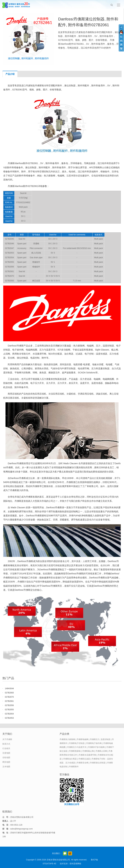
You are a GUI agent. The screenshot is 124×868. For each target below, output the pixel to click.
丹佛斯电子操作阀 (94, 743)
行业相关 (6, 748)
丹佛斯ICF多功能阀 (96, 747)
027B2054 (9, 714)
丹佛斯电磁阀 (83, 739)
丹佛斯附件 (74, 767)
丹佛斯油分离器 (70, 759)
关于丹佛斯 (7, 739)
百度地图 (6, 753)
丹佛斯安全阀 (83, 763)
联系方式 (6, 744)
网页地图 (6, 762)
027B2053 (9, 718)
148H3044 (9, 689)
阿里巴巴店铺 (70, 853)
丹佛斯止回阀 (101, 751)
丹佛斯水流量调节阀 (87, 755)
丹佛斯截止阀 (88, 751)
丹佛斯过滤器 (84, 759)
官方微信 (65, 853)
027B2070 (9, 697)
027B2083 (9, 693)
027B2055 (9, 710)
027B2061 (9, 701)
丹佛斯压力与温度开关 (77, 747)
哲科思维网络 (75, 864)
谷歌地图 (6, 758)
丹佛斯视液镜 (75, 751)
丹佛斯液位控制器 (98, 763)
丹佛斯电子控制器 (77, 743)
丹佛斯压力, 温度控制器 (100, 739)
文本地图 (6, 767)
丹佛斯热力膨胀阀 (67, 739)
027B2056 (9, 705)
